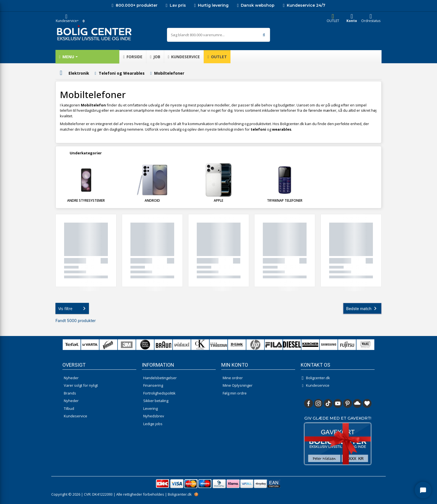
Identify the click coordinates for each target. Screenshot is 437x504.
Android (152, 200)
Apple (219, 200)
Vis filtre (73, 308)
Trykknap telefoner (285, 200)
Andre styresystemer (86, 200)
